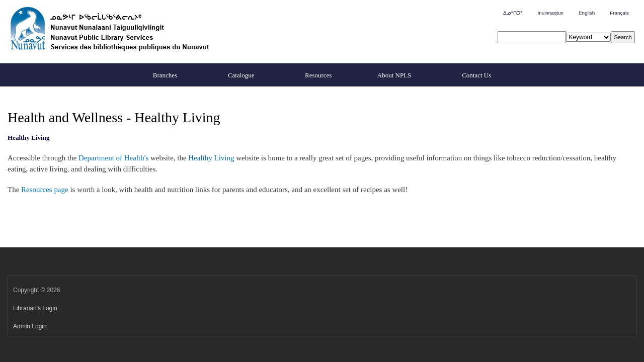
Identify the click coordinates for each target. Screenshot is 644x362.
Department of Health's (113, 158)
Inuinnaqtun (550, 13)
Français (619, 13)
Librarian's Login (35, 308)
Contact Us (476, 75)
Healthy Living (211, 158)
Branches (165, 75)
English (587, 13)
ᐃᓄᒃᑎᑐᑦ (513, 13)
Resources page (45, 190)
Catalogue (241, 75)
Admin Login (30, 326)
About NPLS (394, 75)
